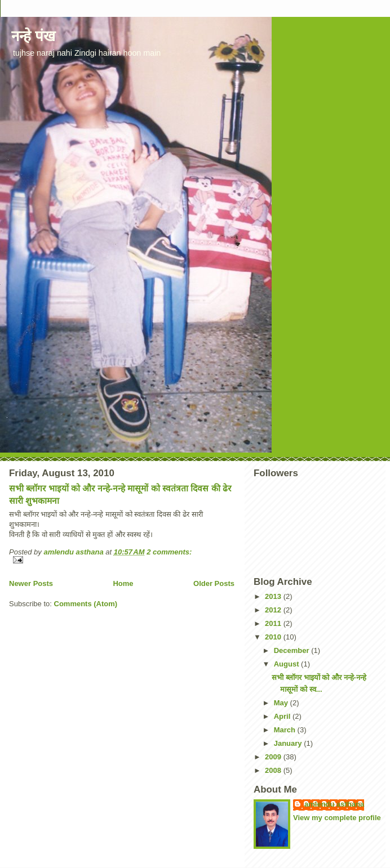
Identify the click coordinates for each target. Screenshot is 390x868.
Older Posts (214, 583)
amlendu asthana (334, 804)
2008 (274, 770)
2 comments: (169, 552)
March (286, 730)
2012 (274, 610)
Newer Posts (31, 583)
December (292, 650)
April (283, 716)
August (287, 664)
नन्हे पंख (33, 36)
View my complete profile (337, 818)
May (282, 703)
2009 (274, 757)
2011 (274, 623)
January (289, 743)
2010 (274, 637)
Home (123, 583)
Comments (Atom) (86, 604)
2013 (274, 596)
